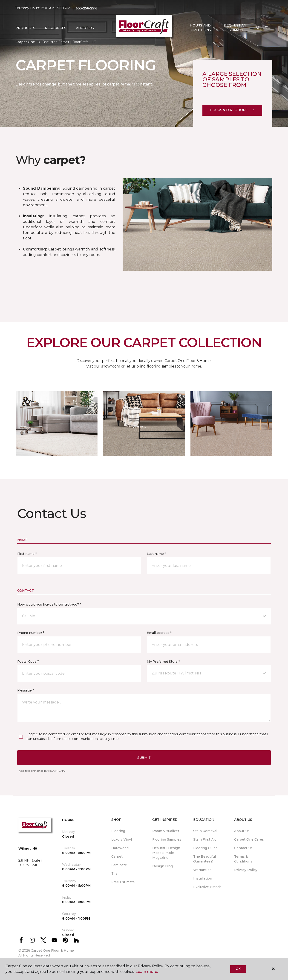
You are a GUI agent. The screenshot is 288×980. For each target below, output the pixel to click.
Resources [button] (56, 28)
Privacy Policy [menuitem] (246, 870)
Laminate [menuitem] (119, 865)
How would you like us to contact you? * (49, 604)
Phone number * (31, 633)
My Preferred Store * (163, 662)
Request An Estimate (235, 28)
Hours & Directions (232, 110)
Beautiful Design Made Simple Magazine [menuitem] (166, 853)
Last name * (156, 554)
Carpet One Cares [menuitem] (249, 839)
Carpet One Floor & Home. (53, 951)
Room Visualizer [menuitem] (166, 831)
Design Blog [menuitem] (163, 866)
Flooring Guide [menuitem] (205, 848)
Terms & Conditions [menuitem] (243, 859)
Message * (26, 690)
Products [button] (25, 28)
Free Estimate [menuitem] (123, 882)
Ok (238, 969)
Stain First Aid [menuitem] (205, 839)
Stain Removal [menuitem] (205, 831)
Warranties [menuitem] (202, 870)
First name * (27, 554)
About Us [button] (85, 28)
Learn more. (147, 972)
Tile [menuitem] (114, 874)
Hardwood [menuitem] (120, 848)
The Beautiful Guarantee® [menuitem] (204, 859)
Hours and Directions (200, 28)
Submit (144, 758)
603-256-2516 (87, 8)
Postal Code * (28, 662)
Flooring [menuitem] (118, 831)
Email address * (159, 633)
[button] (258, 28)
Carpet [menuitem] (117, 856)
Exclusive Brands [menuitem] (207, 887)
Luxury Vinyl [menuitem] (122, 839)
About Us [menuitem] (242, 831)
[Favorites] (267, 28)
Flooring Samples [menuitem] (167, 839)
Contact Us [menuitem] (243, 848)
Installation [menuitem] (203, 878)
